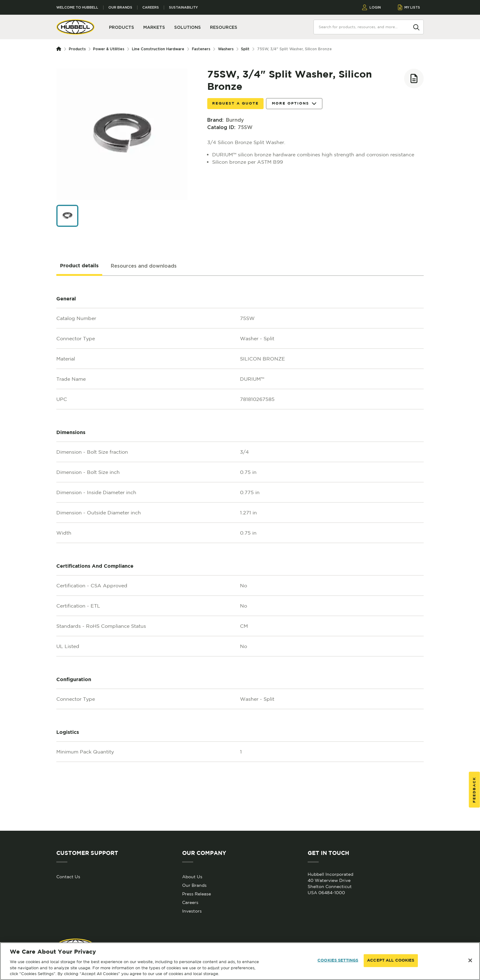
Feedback (474, 789)
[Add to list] (414, 78)
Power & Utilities (109, 49)
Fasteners (201, 49)
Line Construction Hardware (158, 49)
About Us (192, 877)
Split (245, 49)
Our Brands (120, 8)
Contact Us (68, 877)
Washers (226, 49)
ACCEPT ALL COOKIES (391, 961)
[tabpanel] (240, 553)
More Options (294, 104)
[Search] (416, 27)
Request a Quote (235, 103)
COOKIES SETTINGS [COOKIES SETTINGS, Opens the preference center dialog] (338, 961)
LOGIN (371, 7)
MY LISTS (409, 7)
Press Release (197, 894)
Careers (151, 8)
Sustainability (183, 8)
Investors (192, 911)
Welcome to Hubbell (77, 8)
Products (77, 49)
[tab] (79, 266)
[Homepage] (60, 49)
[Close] (470, 960)
